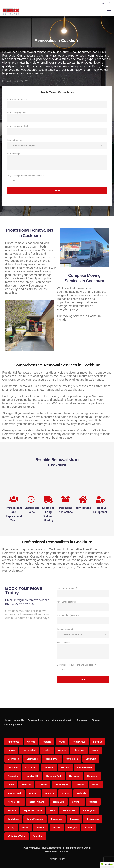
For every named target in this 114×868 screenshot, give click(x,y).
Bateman (97, 742)
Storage (96, 720)
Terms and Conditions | (57, 851)
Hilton (11, 785)
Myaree (65, 793)
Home (8, 720)
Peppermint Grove (33, 810)
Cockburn (13, 767)
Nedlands (81, 793)
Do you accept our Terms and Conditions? (26, 176)
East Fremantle (85, 767)
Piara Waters (69, 810)
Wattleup (41, 828)
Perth (52, 810)
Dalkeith (65, 767)
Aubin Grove (79, 742)
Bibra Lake (79, 750)
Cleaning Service (13, 725)
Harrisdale (74, 776)
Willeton (88, 828)
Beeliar (47, 750)
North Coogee (15, 802)
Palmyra (12, 810)
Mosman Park (15, 793)
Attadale (47, 742)
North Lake (59, 802)
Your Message (57, 162)
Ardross (31, 742)
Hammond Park (54, 776)
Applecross (14, 742)
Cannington (72, 759)
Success (74, 819)
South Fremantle (35, 819)
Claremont (91, 759)
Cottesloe (49, 767)
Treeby (11, 828)
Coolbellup (31, 767)
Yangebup (38, 836)
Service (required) (57, 145)
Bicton (95, 750)
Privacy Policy (57, 859)
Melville (96, 785)
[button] (107, 865)
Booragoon (13, 759)
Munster (33, 793)
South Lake (13, 819)
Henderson (93, 776)
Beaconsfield (29, 750)
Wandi (25, 828)
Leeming (80, 785)
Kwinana (43, 785)
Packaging (82, 720)
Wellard (57, 828)
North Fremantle (37, 802)
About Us (19, 720)
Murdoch (50, 793)
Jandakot (26, 785)
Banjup (11, 750)
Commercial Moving (63, 720)
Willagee (72, 828)
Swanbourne (93, 819)
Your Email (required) (57, 117)
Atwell (62, 742)
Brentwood (32, 759)
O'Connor (77, 802)
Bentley (62, 750)
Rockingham (89, 810)
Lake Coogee (61, 785)
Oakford (93, 802)
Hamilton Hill (32, 776)
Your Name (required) (57, 104)
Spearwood (57, 819)
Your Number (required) (57, 131)
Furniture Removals (38, 720)
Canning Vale (52, 759)
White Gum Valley (17, 836)
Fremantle (13, 776)
